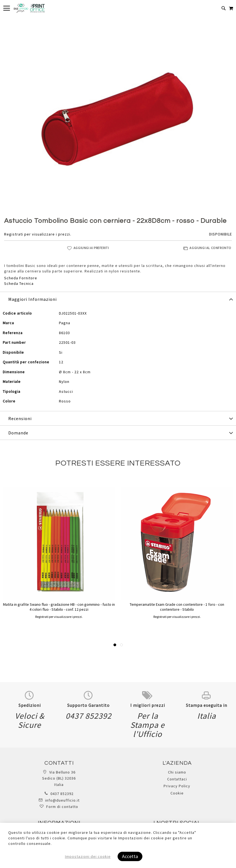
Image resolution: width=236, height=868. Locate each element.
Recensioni (20, 418)
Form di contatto (62, 807)
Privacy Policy (177, 786)
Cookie (177, 793)
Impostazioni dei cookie (88, 856)
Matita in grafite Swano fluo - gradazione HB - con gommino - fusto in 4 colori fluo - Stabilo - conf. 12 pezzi (59, 607)
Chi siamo (177, 772)
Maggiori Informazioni (32, 299)
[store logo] (29, 8)
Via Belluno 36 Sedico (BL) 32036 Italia (59, 778)
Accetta (130, 856)
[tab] (118, 299)
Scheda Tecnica (19, 283)
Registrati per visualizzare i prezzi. (38, 234)
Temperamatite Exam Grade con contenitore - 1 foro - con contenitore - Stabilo (177, 607)
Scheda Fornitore (21, 278)
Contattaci (177, 779)
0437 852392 (62, 794)
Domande (18, 433)
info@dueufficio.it (62, 800)
